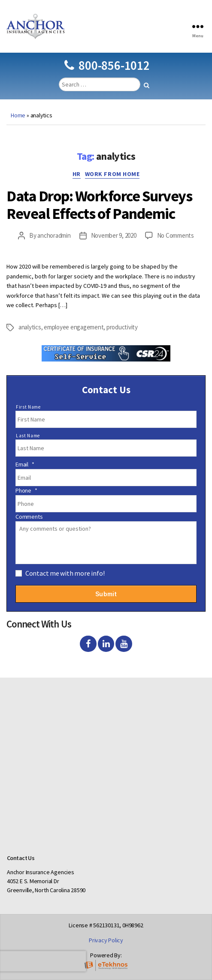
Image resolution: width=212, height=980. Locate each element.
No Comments (176, 235)
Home (18, 115)
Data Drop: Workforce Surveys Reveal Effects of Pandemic (99, 205)
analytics (30, 327)
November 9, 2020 (114, 235)
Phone (26, 490)
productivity (122, 327)
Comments (29, 517)
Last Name (28, 436)
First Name (28, 407)
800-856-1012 (107, 65)
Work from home (112, 174)
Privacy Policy (106, 940)
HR (77, 174)
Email (25, 464)
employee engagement (74, 327)
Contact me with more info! (65, 573)
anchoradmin (54, 235)
